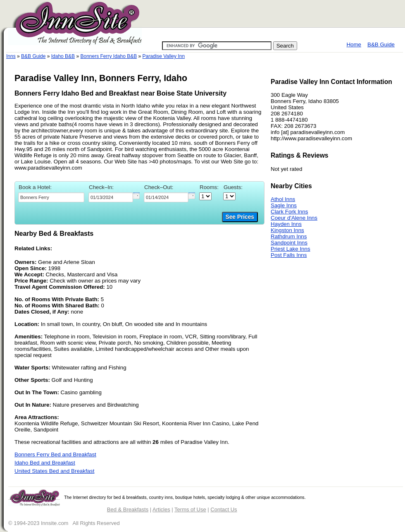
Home (354, 44)
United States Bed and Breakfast (54, 471)
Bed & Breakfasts (128, 509)
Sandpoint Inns (289, 243)
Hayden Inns (286, 224)
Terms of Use (190, 509)
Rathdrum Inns (289, 236)
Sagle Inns (284, 205)
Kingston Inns (287, 230)
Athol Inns (283, 199)
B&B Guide (381, 44)
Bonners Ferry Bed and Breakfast (55, 454)
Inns (11, 56)
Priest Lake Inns (291, 249)
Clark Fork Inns (289, 212)
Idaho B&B (63, 56)
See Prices (240, 217)
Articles (161, 509)
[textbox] (51, 197)
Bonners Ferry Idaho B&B (108, 56)
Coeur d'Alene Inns (294, 218)
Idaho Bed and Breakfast (45, 463)
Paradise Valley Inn (164, 56)
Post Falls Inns (289, 255)
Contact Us (224, 509)
